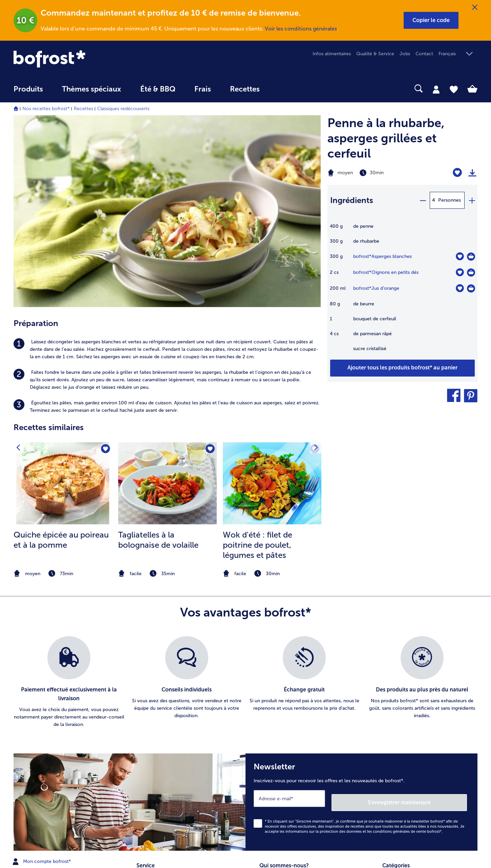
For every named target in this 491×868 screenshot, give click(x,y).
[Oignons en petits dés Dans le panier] (471, 272)
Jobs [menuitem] (405, 54)
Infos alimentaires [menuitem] (332, 54)
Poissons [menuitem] (392, 726)
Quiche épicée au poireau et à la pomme (61, 355)
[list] (245, 505)
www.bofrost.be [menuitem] (36, 690)
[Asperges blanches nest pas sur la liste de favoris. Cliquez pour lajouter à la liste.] (460, 256)
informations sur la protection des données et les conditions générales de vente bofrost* (364, 650)
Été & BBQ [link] (158, 89)
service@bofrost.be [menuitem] (39, 701)
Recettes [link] (245, 89)
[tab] (436, 89)
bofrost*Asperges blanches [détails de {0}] (382, 256)
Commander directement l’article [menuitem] (173, 716)
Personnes (450, 200)
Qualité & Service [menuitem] (375, 54)
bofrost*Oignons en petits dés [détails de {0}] (386, 272)
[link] (83, 59)
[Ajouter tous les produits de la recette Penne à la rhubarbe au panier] (402, 368)
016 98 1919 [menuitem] (32, 712)
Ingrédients (352, 200)
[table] (402, 291)
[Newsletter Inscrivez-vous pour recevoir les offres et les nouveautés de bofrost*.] (361, 622)
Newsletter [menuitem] (148, 726)
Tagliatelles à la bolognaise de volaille (158, 355)
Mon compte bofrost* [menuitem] (42, 680)
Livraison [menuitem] (146, 737)
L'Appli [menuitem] (266, 763)
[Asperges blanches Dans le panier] (471, 257)
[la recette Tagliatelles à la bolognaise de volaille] (167, 299)
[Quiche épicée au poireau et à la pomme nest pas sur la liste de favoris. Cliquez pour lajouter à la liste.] (105, 265)
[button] (431, 20)
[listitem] (167, 165)
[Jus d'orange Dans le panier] (471, 288)
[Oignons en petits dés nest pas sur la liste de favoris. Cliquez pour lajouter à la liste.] (460, 272)
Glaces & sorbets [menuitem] (401, 694)
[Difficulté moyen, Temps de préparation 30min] (376, 173)
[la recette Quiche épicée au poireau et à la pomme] (63, 299)
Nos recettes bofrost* (46, 109)
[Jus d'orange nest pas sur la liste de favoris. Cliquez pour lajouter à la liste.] (460, 288)
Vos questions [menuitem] (152, 748)
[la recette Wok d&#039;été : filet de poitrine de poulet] (272, 299)
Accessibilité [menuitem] (273, 785)
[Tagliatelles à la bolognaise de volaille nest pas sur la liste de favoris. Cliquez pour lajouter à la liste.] (209, 265)
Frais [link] (203, 89)
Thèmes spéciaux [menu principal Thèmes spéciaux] (92, 89)
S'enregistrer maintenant (427, 620)
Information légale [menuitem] (280, 716)
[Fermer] (475, 7)
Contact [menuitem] (424, 54)
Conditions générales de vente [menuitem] (292, 705)
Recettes (83, 109)
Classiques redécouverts (123, 109)
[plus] (472, 200)
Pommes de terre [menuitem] (401, 705)
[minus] (423, 200)
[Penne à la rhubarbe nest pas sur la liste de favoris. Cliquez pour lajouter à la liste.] (457, 173)
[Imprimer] (472, 173)
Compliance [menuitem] (273, 774)
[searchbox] (283, 89)
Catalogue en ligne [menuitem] (157, 705)
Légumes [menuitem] (392, 716)
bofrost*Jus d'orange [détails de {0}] (376, 288)
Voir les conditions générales (301, 29)
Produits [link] (28, 89)
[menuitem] (28, 92)
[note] (63, 389)
